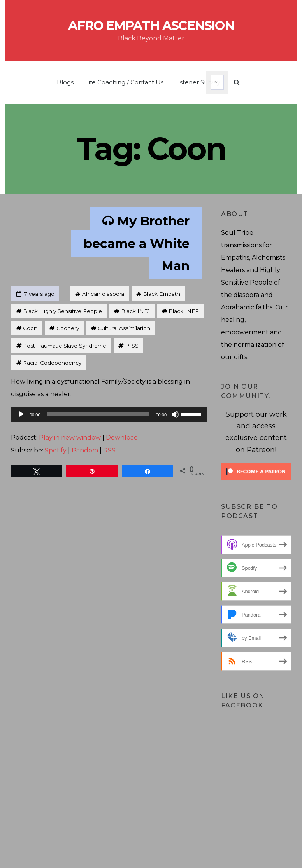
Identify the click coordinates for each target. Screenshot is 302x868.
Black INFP (184, 311)
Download (122, 437)
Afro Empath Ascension (151, 26)
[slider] (98, 414)
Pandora (85, 450)
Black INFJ (135, 311)
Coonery (68, 328)
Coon (30, 328)
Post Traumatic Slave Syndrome (65, 346)
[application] (109, 414)
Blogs (65, 82)
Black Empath (162, 294)
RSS (109, 450)
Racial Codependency (52, 363)
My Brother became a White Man (137, 243)
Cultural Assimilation (124, 328)
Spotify (56, 450)
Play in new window (70, 437)
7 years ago (35, 292)
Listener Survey (198, 82)
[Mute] (175, 414)
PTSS (132, 346)
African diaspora (103, 294)
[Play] (21, 414)
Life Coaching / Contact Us (124, 82)
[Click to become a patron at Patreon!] (256, 471)
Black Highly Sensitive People (62, 311)
